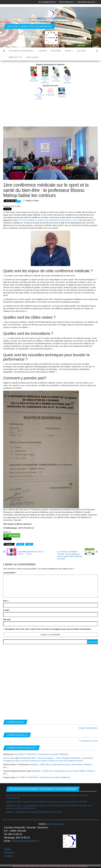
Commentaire (10, 573)
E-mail (7, 610)
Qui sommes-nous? (47, 2)
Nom (6, 601)
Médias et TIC (15, 57)
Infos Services (67, 2)
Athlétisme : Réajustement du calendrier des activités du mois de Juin (34, 812)
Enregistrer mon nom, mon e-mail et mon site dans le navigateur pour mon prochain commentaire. (48, 629)
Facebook (9, 853)
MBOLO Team (32, 201)
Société (43, 51)
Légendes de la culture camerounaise (56, 79)
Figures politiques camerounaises (34, 79)
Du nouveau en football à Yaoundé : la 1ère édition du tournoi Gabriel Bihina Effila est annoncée (70, 555)
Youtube (8, 856)
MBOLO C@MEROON (51, 18)
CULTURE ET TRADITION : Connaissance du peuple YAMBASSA (41, 754)
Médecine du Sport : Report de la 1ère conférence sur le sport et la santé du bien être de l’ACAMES (47, 802)
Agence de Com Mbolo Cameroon (39, 97)
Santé (20, 544)
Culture (81, 51)
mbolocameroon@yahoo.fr (25, 841)
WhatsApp (14, 535)
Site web (7, 619)
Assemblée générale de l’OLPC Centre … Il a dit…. (30, 553)
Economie (56, 51)
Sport (69, 51)
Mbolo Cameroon (55, 824)
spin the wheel (9, 758)
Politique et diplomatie (22, 51)
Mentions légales (87, 2)
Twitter (7, 849)
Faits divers (32, 57)
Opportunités (50, 95)
